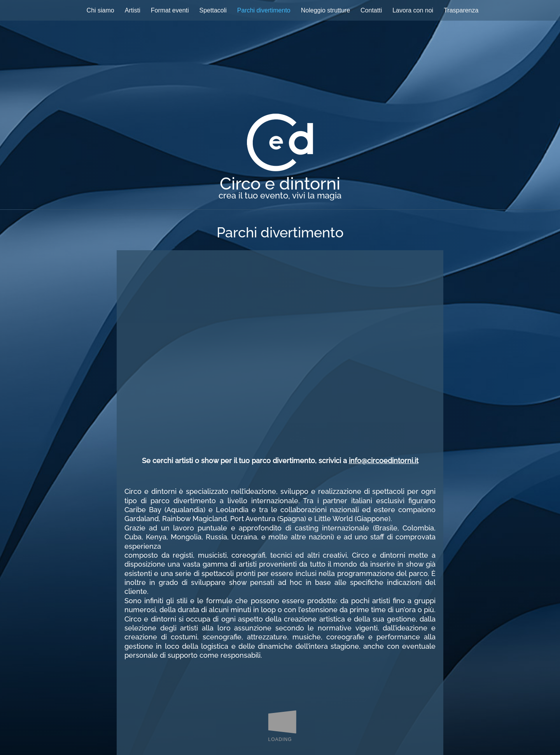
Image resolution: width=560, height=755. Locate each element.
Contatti (371, 10)
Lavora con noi (413, 10)
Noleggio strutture (325, 10)
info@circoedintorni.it (384, 461)
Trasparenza (461, 10)
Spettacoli (213, 10)
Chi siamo (101, 10)
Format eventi (170, 10)
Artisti (133, 10)
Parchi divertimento (264, 10)
